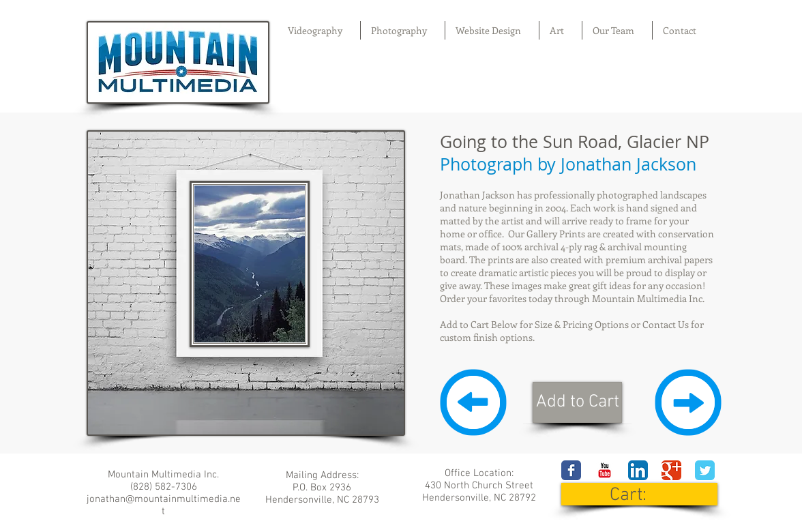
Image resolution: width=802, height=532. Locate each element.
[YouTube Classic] (605, 470)
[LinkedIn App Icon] (638, 470)
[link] (640, 494)
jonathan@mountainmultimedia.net (164, 505)
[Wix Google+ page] (671, 470)
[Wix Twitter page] (705, 470)
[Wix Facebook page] (571, 470)
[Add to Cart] (577, 402)
